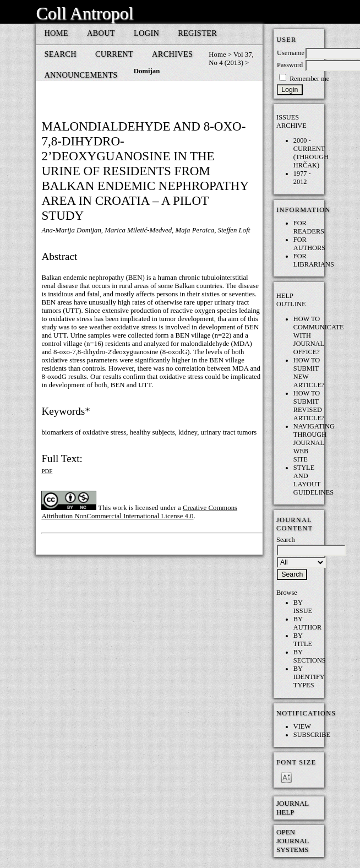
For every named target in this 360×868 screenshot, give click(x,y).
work (119, 508)
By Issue (303, 607)
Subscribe (312, 735)
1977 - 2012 (302, 178)
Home (56, 33)
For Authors (309, 244)
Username (291, 53)
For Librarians (314, 260)
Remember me (309, 79)
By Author (307, 623)
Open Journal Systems (293, 841)
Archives (172, 54)
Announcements (81, 75)
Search (60, 54)
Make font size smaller (286, 777)
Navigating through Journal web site (314, 443)
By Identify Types (309, 677)
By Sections (310, 656)
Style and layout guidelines (313, 480)
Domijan (147, 71)
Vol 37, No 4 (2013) (231, 59)
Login (146, 33)
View (302, 726)
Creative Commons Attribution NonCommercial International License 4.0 (139, 512)
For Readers (309, 227)
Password (290, 65)
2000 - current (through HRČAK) (311, 153)
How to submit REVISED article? (309, 406)
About (101, 33)
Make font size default (304, 777)
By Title (303, 640)
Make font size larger (286, 790)
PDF (47, 471)
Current (114, 54)
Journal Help (293, 808)
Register (197, 33)
